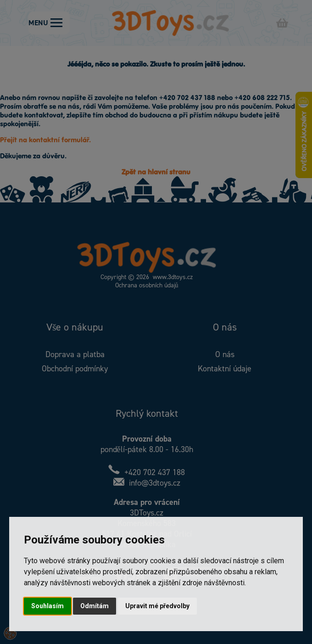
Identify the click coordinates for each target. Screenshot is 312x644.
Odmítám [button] (95, 606)
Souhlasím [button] (47, 606)
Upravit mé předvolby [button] (157, 606)
